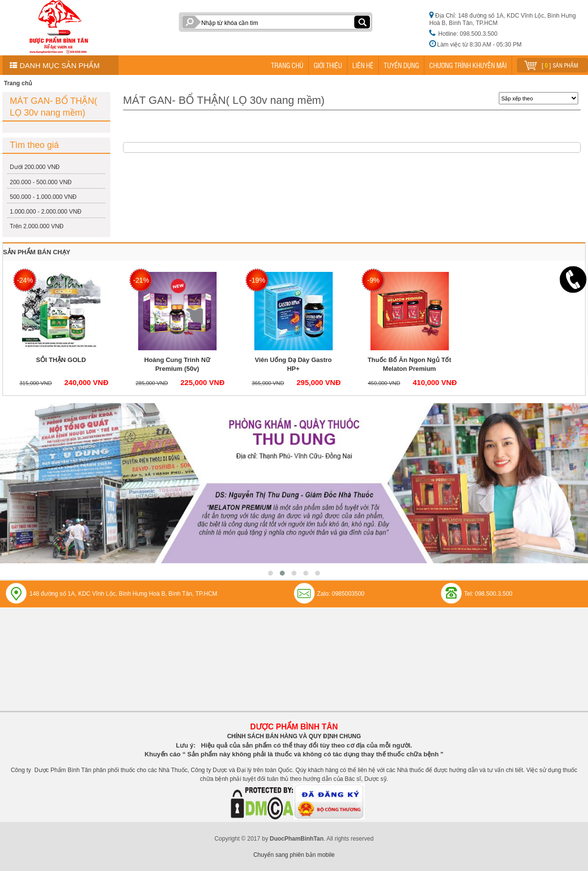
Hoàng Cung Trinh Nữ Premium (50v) (177, 364)
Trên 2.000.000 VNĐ (37, 226)
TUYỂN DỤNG (401, 65)
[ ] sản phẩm (551, 64)
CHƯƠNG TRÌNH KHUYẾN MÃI (468, 65)
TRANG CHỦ (287, 65)
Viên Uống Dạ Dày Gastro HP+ (293, 364)
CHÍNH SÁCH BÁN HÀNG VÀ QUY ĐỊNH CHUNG (294, 736)
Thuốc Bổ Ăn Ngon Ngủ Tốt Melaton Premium (409, 364)
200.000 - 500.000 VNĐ (41, 182)
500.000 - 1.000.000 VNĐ (43, 197)
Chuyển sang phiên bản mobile (294, 855)
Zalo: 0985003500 (341, 594)
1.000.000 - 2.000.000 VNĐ (46, 212)
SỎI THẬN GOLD (61, 360)
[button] (270, 573)
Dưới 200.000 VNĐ (35, 167)
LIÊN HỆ (363, 65)
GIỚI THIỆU (328, 65)
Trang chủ (18, 83)
